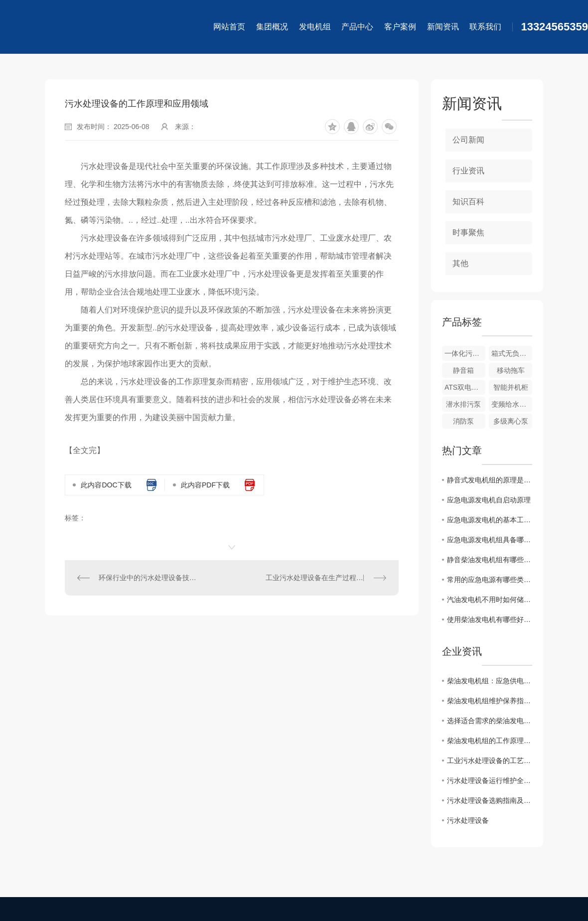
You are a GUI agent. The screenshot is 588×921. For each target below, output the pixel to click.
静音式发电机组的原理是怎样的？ (490, 480)
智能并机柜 (511, 387)
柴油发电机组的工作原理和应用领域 (490, 741)
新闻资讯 (443, 27)
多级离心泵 (511, 421)
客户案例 (400, 27)
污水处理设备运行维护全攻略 (490, 780)
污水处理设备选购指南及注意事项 (490, 800)
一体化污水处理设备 (465, 353)
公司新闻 (468, 140)
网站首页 (229, 27)
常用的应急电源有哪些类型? (490, 580)
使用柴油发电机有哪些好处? (490, 619)
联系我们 (485, 27)
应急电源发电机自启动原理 (489, 500)
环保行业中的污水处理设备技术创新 (148, 578)
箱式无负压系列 (512, 353)
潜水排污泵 (463, 404)
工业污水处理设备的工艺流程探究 (490, 761)
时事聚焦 (468, 232)
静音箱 (463, 370)
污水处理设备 (468, 820)
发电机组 (315, 27)
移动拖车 (511, 370)
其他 (460, 263)
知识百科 (468, 202)
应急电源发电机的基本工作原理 (490, 520)
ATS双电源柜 (465, 387)
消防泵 (463, 421)
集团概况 (272, 27)
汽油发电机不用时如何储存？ (490, 600)
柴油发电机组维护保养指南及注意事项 (490, 701)
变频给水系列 (512, 404)
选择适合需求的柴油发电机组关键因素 (490, 721)
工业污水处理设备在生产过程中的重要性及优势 (326, 578)
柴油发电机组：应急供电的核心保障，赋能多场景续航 (490, 681)
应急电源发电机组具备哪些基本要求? (490, 540)
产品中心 (357, 27)
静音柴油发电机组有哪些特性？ (490, 560)
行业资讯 (468, 171)
